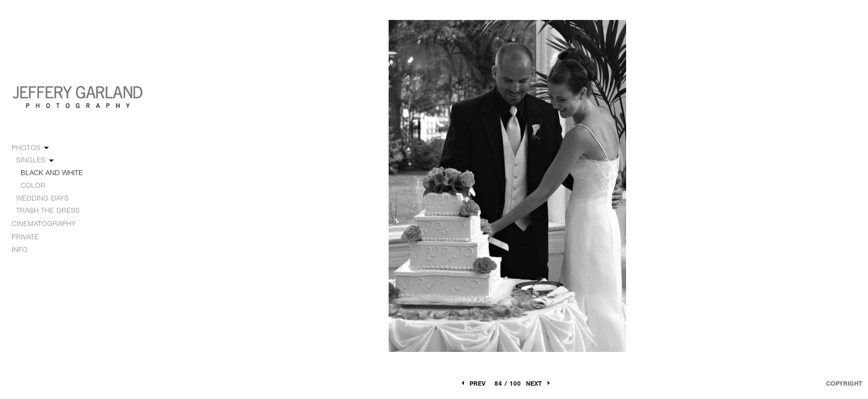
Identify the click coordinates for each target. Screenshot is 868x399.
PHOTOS (31, 148)
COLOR (33, 185)
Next (539, 383)
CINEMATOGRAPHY (49, 224)
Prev (472, 383)
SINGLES (36, 160)
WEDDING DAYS (47, 198)
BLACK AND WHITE (52, 173)
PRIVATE (25, 237)
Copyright (844, 383)
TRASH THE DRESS (48, 210)
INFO (25, 250)
